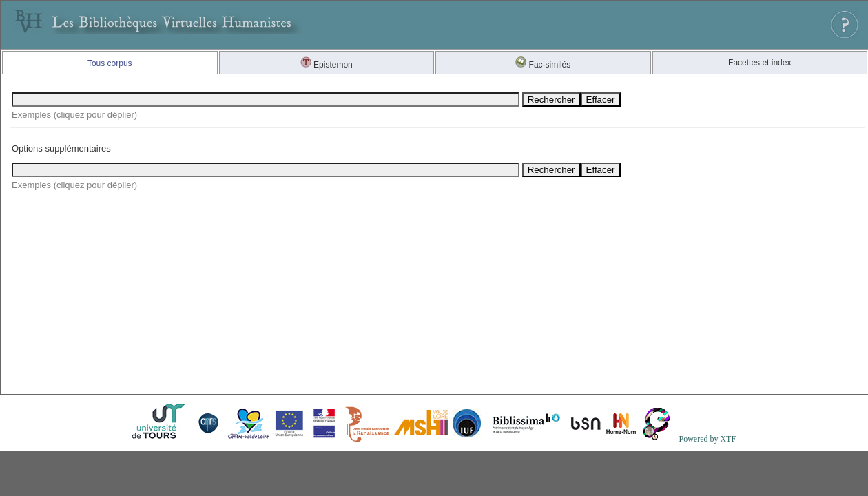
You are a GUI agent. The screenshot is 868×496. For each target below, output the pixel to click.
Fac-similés (543, 65)
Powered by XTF (707, 439)
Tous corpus (110, 63)
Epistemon (327, 65)
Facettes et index (759, 63)
